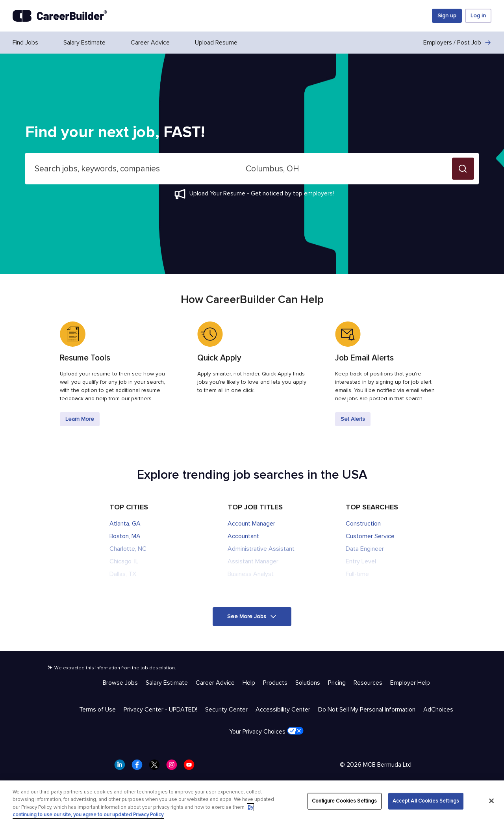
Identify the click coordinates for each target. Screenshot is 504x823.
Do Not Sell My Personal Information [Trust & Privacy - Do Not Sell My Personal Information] (367, 710)
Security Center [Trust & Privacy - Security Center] (226, 710)
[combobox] (131, 169)
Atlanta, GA (125, 524)
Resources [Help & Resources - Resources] (368, 683)
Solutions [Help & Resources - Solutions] (308, 683)
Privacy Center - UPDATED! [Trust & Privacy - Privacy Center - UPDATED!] (160, 710)
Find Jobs (25, 43)
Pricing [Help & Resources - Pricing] (337, 683)
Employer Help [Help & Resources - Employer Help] (410, 683)
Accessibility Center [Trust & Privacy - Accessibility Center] (283, 710)
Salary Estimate (84, 43)
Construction (363, 524)
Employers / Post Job (457, 43)
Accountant (243, 536)
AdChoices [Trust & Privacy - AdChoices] (438, 710)
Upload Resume (216, 43)
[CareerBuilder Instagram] (174, 767)
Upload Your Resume (217, 193)
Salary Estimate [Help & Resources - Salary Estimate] (167, 683)
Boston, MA (125, 536)
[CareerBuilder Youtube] (191, 767)
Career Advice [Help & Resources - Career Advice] (215, 683)
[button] (463, 169)
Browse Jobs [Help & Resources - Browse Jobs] (120, 683)
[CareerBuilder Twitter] (157, 767)
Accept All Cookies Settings (426, 801)
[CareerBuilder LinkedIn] (122, 767)
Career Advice (150, 43)
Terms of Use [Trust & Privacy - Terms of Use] (97, 710)
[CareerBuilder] (60, 16)
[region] (252, 802)
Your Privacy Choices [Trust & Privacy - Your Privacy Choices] (266, 731)
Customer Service (370, 536)
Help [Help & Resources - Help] (249, 683)
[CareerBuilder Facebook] (139, 767)
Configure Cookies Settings (344, 801)
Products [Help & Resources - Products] (275, 683)
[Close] (491, 801)
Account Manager (251, 524)
